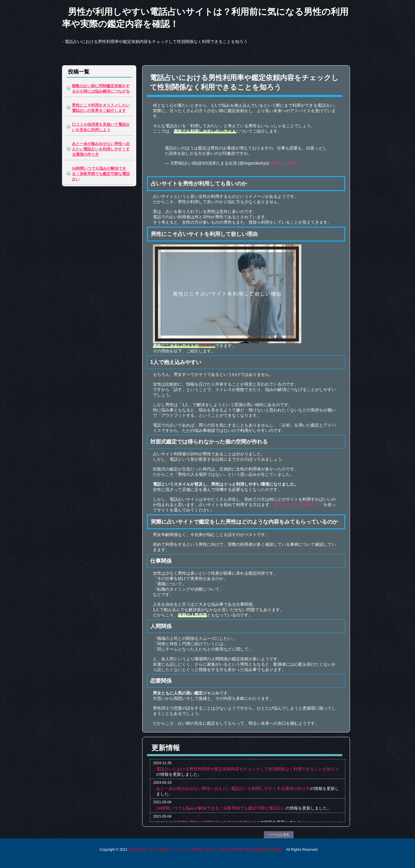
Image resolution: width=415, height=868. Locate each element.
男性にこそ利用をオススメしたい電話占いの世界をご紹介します (101, 108)
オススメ (207, 346)
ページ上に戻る (279, 835)
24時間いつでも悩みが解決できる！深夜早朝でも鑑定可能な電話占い (101, 174)
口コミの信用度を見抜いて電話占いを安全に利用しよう (101, 127)
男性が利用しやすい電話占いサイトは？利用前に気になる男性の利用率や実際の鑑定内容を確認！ (205, 18)
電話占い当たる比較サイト (298, 505)
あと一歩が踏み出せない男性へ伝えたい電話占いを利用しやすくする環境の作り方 (101, 149)
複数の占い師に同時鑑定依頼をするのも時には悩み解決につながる (101, 89)
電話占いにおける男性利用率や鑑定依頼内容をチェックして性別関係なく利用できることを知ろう (248, 769)
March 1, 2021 (283, 163)
